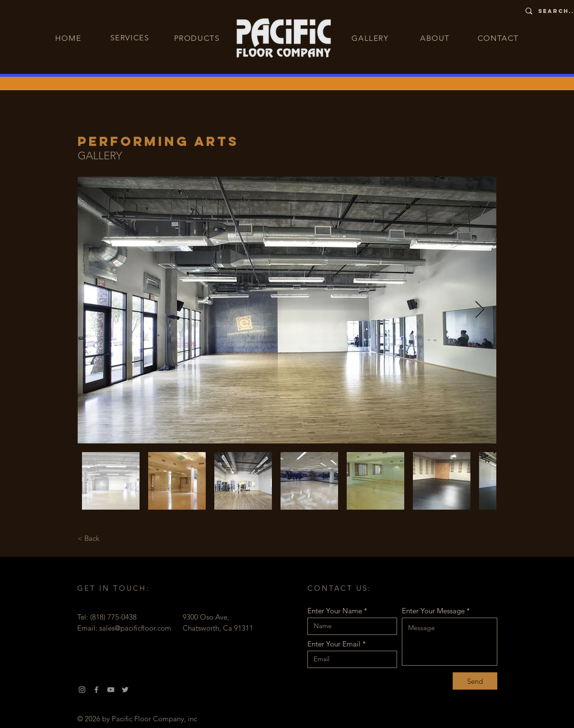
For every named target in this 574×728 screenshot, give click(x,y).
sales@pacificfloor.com (135, 628)
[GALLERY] (371, 38)
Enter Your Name (335, 611)
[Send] (475, 681)
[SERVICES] (131, 37)
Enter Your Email (334, 644)
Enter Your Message (433, 611)
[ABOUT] (436, 38)
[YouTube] (111, 690)
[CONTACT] (499, 38)
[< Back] (89, 538)
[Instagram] (82, 690)
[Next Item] (480, 310)
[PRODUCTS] (198, 38)
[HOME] (69, 38)
